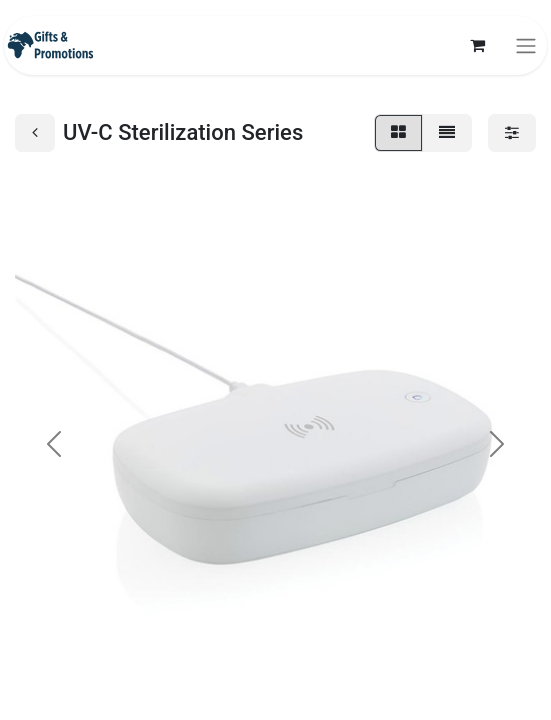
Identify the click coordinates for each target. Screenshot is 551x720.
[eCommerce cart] (477, 45)
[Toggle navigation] (526, 45)
